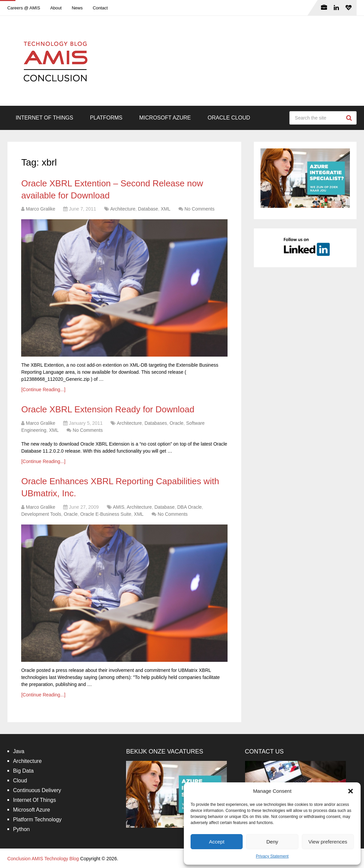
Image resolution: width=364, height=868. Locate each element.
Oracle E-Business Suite (106, 514)
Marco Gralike (41, 209)
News (77, 8)
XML (166, 209)
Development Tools (41, 514)
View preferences (328, 842)
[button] (351, 791)
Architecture (123, 209)
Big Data (23, 771)
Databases (156, 423)
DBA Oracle (189, 507)
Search (350, 118)
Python (22, 829)
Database (148, 209)
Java (19, 751)
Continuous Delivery (37, 790)
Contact (100, 8)
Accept (217, 842)
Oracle (177, 423)
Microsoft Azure (165, 118)
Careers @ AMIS (24, 8)
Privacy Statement (272, 856)
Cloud (20, 781)
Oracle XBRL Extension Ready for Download (108, 409)
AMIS (119, 507)
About (56, 8)
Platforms (106, 118)
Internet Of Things (45, 118)
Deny (272, 842)
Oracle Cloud (229, 118)
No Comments (199, 209)
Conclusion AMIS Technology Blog (43, 859)
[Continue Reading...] (43, 390)
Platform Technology (37, 819)
